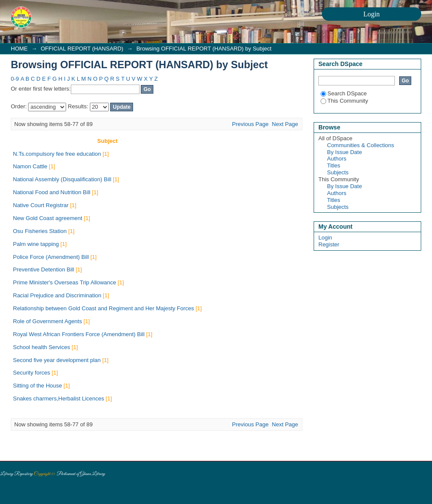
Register (329, 244)
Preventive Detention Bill (44, 269)
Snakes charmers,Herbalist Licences (59, 398)
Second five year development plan (57, 360)
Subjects (338, 172)
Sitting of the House (37, 386)
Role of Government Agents (48, 321)
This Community (344, 101)
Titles (334, 165)
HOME (19, 49)
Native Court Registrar (41, 205)
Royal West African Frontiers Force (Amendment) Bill (79, 334)
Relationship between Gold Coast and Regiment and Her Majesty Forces (103, 308)
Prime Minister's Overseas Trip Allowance (65, 282)
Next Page (285, 124)
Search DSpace (344, 93)
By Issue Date (345, 152)
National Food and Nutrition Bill (52, 192)
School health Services (41, 347)
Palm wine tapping (36, 244)
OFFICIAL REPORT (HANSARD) (82, 49)
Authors (337, 159)
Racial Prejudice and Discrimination (57, 295)
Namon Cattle (30, 166)
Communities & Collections (361, 145)
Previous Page (250, 124)
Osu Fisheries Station (40, 231)
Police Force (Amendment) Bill (51, 257)
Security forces (32, 373)
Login (325, 238)
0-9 (15, 79)
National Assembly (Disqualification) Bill (62, 179)
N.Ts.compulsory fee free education (57, 154)
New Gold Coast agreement (48, 218)
